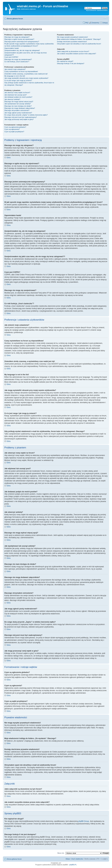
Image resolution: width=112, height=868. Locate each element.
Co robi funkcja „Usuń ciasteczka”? (17, 62)
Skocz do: (61, 853)
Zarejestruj (95, 23)
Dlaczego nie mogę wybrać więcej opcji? (19, 102)
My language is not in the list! (15, 76)
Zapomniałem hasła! (12, 48)
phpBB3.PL (73, 865)
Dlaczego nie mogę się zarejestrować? (18, 59)
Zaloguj (105, 23)
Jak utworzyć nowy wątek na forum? (17, 93)
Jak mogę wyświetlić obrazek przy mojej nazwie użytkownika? (26, 78)
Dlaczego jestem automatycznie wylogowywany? (22, 42)
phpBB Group (84, 821)
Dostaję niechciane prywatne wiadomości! (72, 42)
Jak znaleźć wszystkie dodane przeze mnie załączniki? (76, 54)
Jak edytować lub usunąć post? (16, 95)
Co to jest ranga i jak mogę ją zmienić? (18, 80)
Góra (9, 158)
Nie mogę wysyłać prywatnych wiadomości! (72, 37)
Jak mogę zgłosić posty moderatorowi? (18, 113)
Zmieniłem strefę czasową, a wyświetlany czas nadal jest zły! (26, 74)
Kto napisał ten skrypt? (65, 61)
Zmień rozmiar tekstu (106, 18)
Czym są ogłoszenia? (12, 129)
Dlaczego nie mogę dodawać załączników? (20, 108)
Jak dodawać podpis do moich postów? (18, 97)
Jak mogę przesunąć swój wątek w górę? (19, 119)
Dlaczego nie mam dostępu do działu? (18, 106)
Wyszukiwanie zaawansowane (97, 10)
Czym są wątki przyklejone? (14, 132)
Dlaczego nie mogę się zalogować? (17, 37)
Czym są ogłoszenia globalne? (15, 127)
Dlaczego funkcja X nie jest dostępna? (71, 63)
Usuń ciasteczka (77, 859)
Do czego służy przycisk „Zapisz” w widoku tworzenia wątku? (26, 115)
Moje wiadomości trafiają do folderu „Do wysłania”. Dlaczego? (79, 39)
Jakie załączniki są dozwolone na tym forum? (73, 51)
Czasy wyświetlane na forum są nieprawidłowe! (21, 71)
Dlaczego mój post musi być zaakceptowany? (21, 117)
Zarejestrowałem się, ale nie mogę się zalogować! (22, 50)
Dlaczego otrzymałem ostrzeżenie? (17, 110)
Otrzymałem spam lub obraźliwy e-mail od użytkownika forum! (79, 44)
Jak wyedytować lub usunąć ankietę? (18, 104)
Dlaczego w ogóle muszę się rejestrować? (19, 39)
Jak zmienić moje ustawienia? (15, 69)
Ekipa (68, 859)
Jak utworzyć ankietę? (12, 99)
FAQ (87, 23)
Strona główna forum (15, 19)
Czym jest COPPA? (11, 57)
